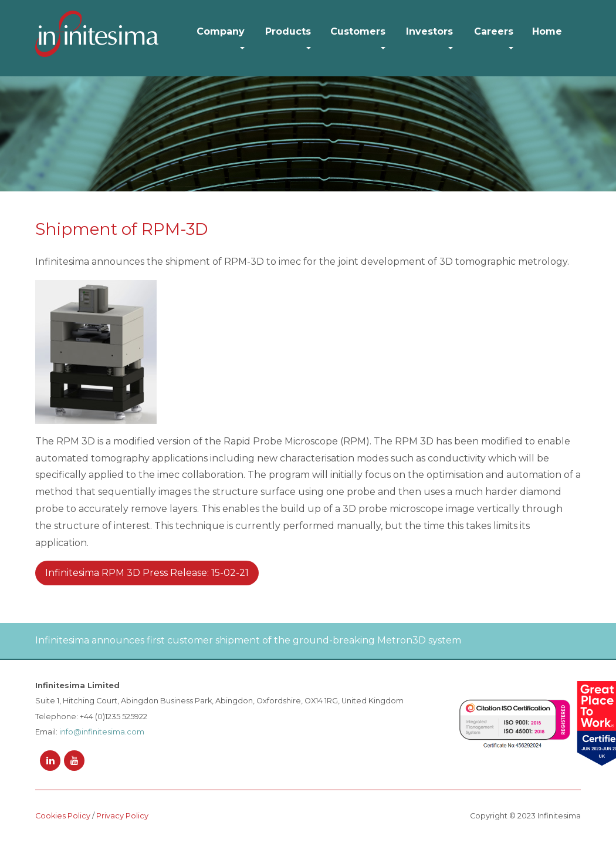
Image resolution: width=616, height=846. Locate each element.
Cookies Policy (63, 816)
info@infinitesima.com (102, 732)
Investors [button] (429, 31)
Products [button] (288, 31)
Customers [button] (358, 31)
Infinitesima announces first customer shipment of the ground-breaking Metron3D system (248, 640)
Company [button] (221, 31)
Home (547, 31)
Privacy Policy (122, 816)
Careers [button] (494, 31)
